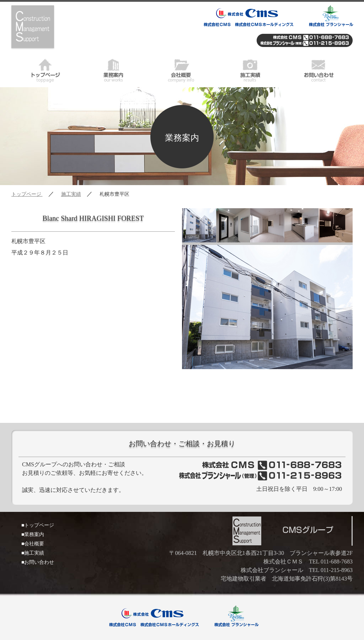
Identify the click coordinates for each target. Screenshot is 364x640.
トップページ (45, 69)
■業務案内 (33, 534)
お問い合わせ (318, 69)
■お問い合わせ (38, 562)
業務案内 (114, 69)
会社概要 (182, 69)
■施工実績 (33, 553)
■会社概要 (33, 544)
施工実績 (250, 69)
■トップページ (38, 525)
